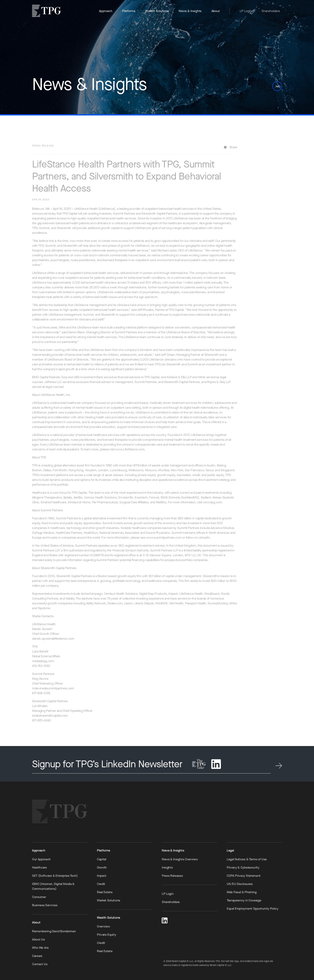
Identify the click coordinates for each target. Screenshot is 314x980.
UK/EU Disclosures (240, 884)
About (216, 11)
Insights (167, 867)
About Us (38, 939)
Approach (106, 11)
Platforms (129, 11)
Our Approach (41, 859)
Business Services (45, 905)
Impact (102, 876)
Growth (102, 867)
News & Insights (190, 11)
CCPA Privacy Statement (244, 876)
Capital (102, 859)
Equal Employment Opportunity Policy (253, 909)
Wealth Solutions (157, 11)
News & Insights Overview (180, 859)
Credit (101, 884)
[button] (277, 86)
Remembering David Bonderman (54, 931)
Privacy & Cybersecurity (243, 867)
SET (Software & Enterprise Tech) (55, 876)
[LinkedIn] (165, 920)
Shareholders (271, 11)
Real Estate (105, 892)
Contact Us (40, 964)
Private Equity (107, 935)
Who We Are (40, 948)
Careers (37, 956)
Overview (103, 926)
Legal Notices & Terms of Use (247, 859)
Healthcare (39, 867)
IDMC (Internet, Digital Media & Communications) (53, 886)
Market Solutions (109, 900)
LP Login (246, 11)
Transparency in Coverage (244, 900)
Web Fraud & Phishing (242, 892)
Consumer (39, 897)
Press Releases (172, 876)
